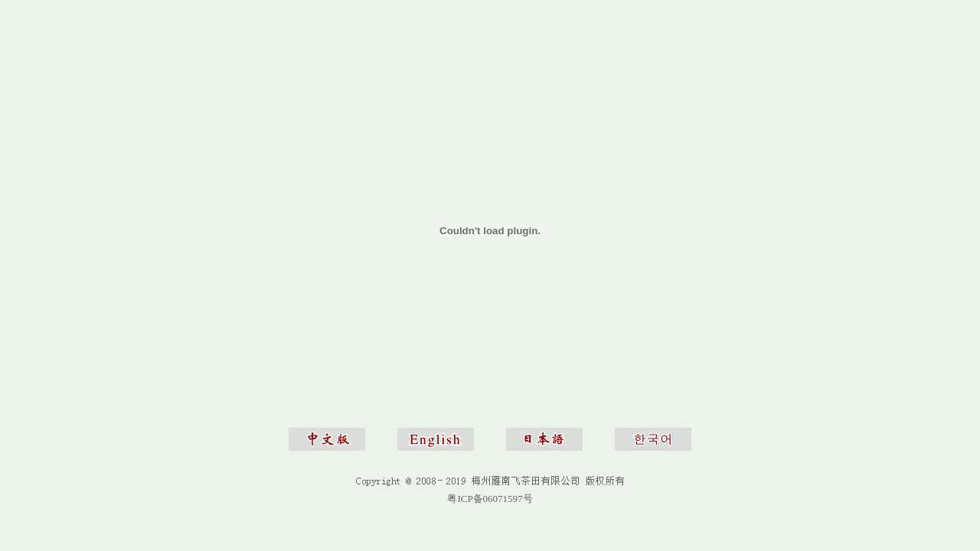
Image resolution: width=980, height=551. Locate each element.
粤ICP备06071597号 (490, 499)
